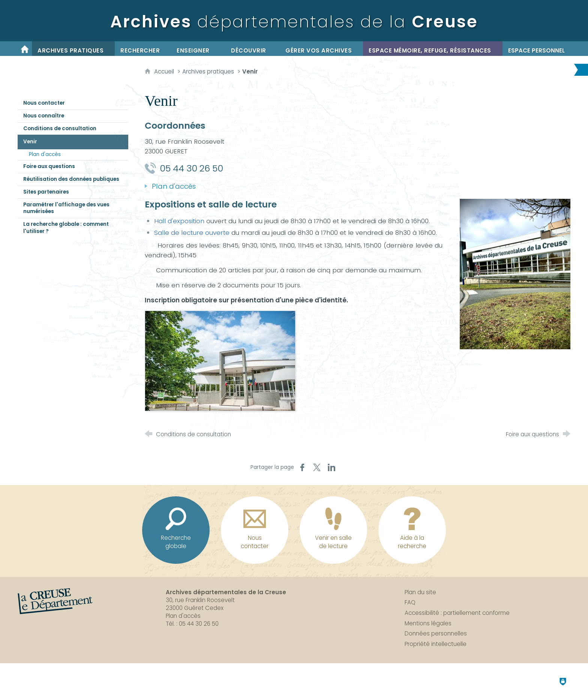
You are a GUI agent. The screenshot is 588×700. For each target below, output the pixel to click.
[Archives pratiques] (73, 49)
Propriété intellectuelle (436, 644)
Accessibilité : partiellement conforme (457, 613)
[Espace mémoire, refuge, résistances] (433, 49)
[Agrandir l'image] (515, 273)
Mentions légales (428, 623)
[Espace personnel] (536, 49)
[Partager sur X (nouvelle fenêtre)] (317, 467)
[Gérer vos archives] (321, 49)
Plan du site (420, 592)
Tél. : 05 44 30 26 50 (192, 624)
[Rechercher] (143, 49)
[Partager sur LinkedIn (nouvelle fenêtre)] (331, 467)
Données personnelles (436, 633)
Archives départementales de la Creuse (226, 592)
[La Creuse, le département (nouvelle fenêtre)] (55, 601)
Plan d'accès (183, 616)
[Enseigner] (198, 49)
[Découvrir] (253, 49)
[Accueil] (25, 49)
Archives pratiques (208, 71)
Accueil (165, 71)
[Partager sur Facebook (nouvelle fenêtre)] (302, 467)
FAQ (410, 602)
